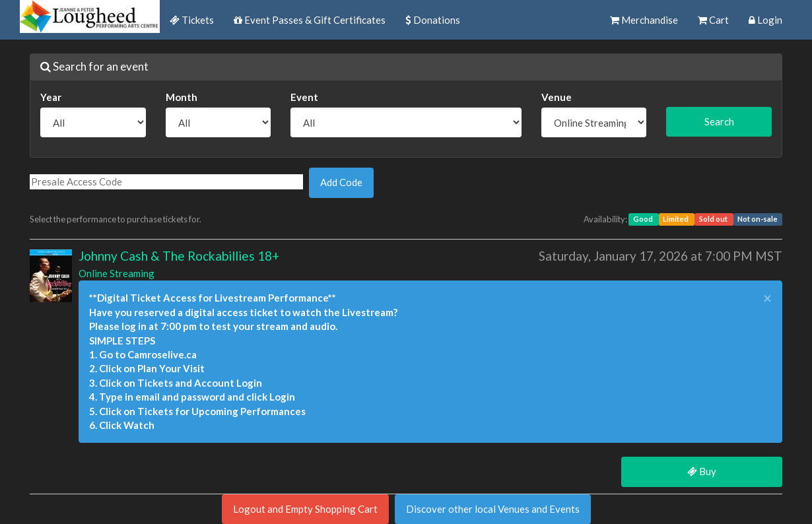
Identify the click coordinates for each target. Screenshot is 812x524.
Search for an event (94, 66)
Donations (433, 20)
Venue (557, 97)
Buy (702, 471)
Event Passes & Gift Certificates (310, 20)
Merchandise (644, 20)
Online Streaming (117, 273)
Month (182, 97)
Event (304, 97)
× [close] (767, 299)
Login (765, 20)
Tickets (192, 20)
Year (51, 97)
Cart (713, 20)
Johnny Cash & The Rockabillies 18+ (179, 256)
